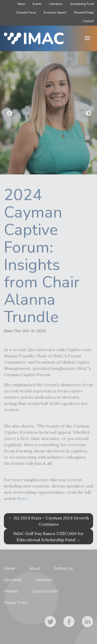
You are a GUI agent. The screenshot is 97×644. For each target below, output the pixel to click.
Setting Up (64, 568)
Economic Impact (55, 13)
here (22, 500)
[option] (48, 113)
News (21, 4)
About (35, 568)
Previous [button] (9, 113)
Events (37, 4)
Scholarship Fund (82, 4)
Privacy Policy (16, 603)
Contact (88, 21)
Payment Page (84, 13)
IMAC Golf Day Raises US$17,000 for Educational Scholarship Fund (48, 537)
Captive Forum (45, 591)
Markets (11, 591)
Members (44, 580)
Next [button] (88, 113)
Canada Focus (26, 13)
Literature (56, 4)
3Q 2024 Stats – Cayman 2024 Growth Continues (49, 521)
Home (9, 568)
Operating (13, 580)
